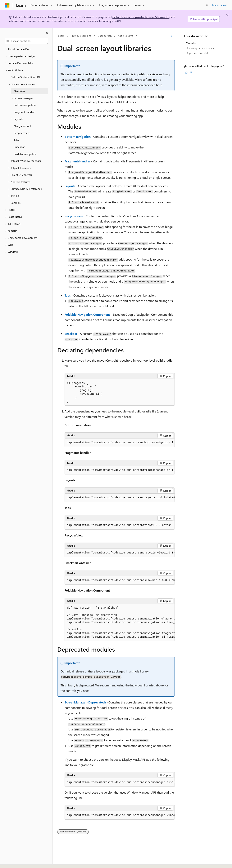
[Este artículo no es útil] (191, 72)
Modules (191, 43)
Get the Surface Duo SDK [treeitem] (26, 77)
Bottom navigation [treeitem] (25, 105)
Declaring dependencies (200, 48)
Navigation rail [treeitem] (22, 126)
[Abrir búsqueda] (207, 5)
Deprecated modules (198, 53)
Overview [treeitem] (20, 91)
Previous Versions (81, 36)
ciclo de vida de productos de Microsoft (141, 17)
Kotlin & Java (125, 36)
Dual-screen (105, 36)
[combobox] (26, 41)
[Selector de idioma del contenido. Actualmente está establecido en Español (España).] (18, 862)
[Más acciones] (171, 36)
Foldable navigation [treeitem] (25, 154)
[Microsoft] (7, 5)
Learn (61, 36)
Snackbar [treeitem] (19, 147)
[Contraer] (47, 33)
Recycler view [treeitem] (22, 133)
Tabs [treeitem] (16, 140)
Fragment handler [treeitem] (24, 112)
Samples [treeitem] (16, 203)
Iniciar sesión (220, 5)
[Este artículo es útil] (186, 72)
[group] (120, 443)
